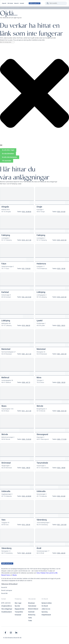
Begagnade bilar (20, 609)
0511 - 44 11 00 (27, 411)
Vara (3, 520)
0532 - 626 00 (61, 553)
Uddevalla (6, 491)
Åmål (39, 548)
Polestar (43, 573)
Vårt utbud (10, 3)
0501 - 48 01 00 (62, 354)
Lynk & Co (52, 573)
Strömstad (6, 463)
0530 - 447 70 (26, 382)
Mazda (15, 575)
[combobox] (7, 42)
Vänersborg (42, 520)
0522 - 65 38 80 (27, 496)
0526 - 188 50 (26, 468)
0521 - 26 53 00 (27, 553)
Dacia (8, 575)
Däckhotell (31, 612)
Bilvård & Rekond (33, 609)
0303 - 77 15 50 (62, 439)
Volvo (38, 573)
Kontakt (22, 3)
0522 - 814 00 (61, 496)
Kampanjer (18, 615)
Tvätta (30, 621)
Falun (4, 264)
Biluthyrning (32, 615)
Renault (4, 575)
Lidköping (41, 292)
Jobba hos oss (46, 609)
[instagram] (11, 633)
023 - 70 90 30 (26, 269)
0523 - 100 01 (61, 326)
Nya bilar (17, 606)
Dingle (39, 207)
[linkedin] (16, 633)
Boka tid (16, 3)
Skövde (40, 406)
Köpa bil (4, 3)
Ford (47, 573)
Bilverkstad (31, 603)
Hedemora (41, 264)
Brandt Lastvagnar (7, 590)
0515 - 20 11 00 (27, 240)
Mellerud (5, 378)
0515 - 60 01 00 (62, 240)
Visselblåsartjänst (7, 612)
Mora (39, 378)
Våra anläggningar (7, 609)
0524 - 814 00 (61, 212)
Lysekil (40, 321)
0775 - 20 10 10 (6, 603)
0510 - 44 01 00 (62, 297)
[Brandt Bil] (35, 3)
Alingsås (5, 207)
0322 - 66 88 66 (27, 212)
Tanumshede (42, 463)
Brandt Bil (4, 587)
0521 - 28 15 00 (62, 525)
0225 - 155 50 (61, 269)
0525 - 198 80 (61, 468)
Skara (4, 406)
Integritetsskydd (46, 615)
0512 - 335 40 (26, 525)
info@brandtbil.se (6, 606)
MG (56, 573)
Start (3, 8)
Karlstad (5, 292)
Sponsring (45, 612)
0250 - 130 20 (61, 382)
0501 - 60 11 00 (27, 354)
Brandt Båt (4, 593)
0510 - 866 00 (26, 326)
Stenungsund (42, 434)
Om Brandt (45, 606)
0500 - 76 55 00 (27, 439)
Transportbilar (19, 612)
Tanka (30, 618)
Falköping (6, 235)
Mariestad (6, 349)
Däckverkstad (32, 606)
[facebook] (5, 633)
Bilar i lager (18, 603)
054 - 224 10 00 (27, 297)
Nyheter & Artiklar (47, 603)
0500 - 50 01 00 (62, 411)
